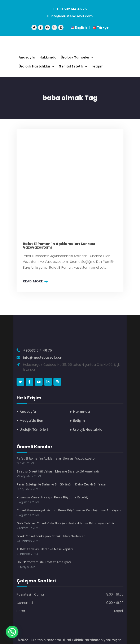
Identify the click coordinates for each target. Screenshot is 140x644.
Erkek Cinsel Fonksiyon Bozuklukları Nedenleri (51, 534)
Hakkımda (82, 411)
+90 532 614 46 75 (70, 9)
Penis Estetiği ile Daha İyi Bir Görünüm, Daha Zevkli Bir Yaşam (63, 483)
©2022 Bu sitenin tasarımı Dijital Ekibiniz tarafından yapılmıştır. (70, 638)
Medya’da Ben (31, 420)
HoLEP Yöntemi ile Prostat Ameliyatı (44, 560)
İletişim (79, 420)
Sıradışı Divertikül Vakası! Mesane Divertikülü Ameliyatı (58, 471)
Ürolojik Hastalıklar (88, 429)
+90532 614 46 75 (38, 350)
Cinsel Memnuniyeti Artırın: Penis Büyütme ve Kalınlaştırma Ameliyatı (69, 509)
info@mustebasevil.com (70, 16)
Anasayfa (28, 411)
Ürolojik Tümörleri (34, 429)
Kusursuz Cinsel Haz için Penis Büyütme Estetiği (53, 496)
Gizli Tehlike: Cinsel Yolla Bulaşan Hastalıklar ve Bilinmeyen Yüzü (65, 521)
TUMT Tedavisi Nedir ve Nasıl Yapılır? (45, 547)
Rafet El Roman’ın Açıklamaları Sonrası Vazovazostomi (59, 246)
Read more (33, 281)
